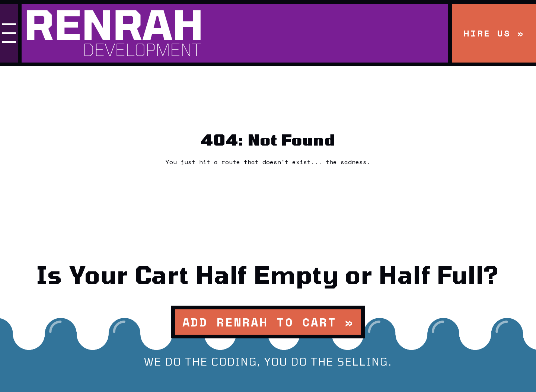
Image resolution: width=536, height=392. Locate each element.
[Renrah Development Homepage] (235, 33)
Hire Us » (494, 33)
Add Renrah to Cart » (268, 322)
